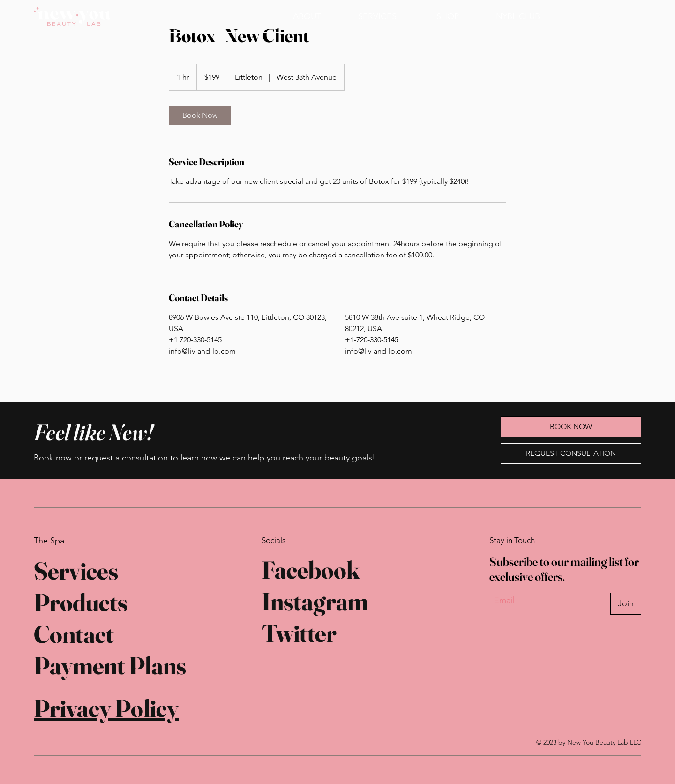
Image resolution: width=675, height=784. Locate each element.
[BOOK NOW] (593, 16)
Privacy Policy (106, 708)
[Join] (626, 604)
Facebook (311, 570)
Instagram (315, 601)
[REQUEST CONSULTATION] (571, 453)
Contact (74, 634)
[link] (200, 115)
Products (81, 602)
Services (76, 571)
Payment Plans (110, 665)
